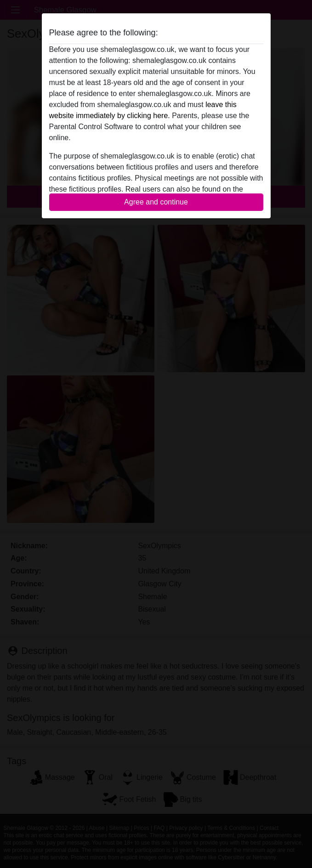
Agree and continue (156, 202)
